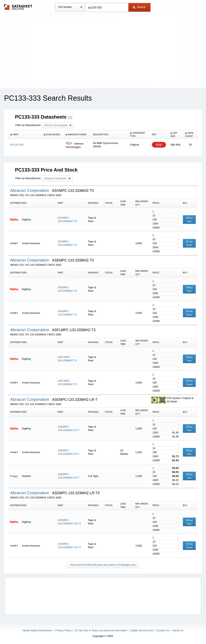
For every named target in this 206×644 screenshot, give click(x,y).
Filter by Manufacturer (28, 125)
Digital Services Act (142, 630)
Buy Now (189, 220)
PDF (159, 145)
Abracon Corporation (30, 190)
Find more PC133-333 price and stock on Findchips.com (103, 565)
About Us (178, 630)
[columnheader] (25, 135)
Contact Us (163, 630)
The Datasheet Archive (18, 7)
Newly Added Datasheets (37, 630)
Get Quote (189, 243)
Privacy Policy (63, 630)
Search (139, 7)
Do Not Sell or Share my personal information (101, 630)
